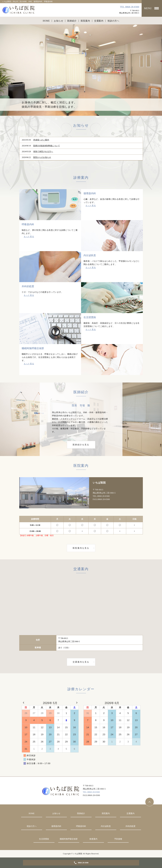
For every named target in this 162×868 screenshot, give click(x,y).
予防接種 (118, 839)
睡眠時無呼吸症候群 (69, 839)
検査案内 (93, 839)
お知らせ (59, 21)
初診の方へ (113, 21)
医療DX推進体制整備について (47, 146)
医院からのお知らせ (42, 157)
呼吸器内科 (81, 826)
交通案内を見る (81, 662)
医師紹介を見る (81, 445)
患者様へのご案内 (41, 140)
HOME (46, 21)
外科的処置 (130, 826)
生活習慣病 (44, 839)
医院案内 (85, 21)
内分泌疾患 (106, 826)
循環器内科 (56, 826)
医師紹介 (72, 21)
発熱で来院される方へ (43, 152)
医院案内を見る (81, 548)
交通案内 (99, 21)
